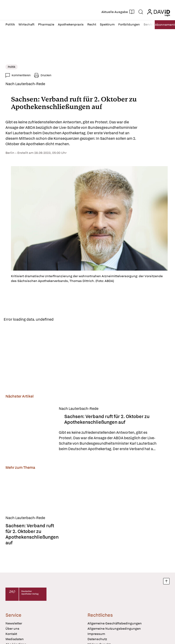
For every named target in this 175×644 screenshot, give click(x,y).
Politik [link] (12, 67)
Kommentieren (21, 75)
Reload (63, 320)
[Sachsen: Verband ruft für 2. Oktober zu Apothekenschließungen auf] (29, 430)
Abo (164, 25)
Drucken (46, 75)
